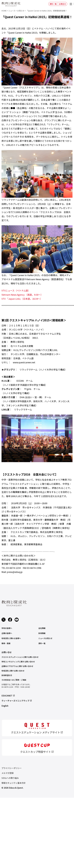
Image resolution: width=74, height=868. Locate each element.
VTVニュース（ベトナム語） (16, 290)
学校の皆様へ (7, 628)
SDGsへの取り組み (10, 778)
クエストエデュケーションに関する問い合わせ (20, 657)
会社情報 (42, 628)
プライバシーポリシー (12, 768)
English (5, 706)
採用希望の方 (7, 675)
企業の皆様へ (7, 633)
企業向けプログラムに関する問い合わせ (17, 666)
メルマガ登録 (8, 773)
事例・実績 (6, 643)
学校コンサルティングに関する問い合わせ (18, 662)
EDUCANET (8, 696)
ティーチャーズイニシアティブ (17, 701)
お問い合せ (7, 652)
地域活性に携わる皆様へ (11, 638)
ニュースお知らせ (45, 638)
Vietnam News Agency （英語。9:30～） (22, 295)
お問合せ (62, 4)
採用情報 (42, 633)
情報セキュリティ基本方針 (14, 783)
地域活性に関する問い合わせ (13, 671)
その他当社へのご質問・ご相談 (14, 680)
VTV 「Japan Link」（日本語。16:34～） (22, 299)
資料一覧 (53, 4)
